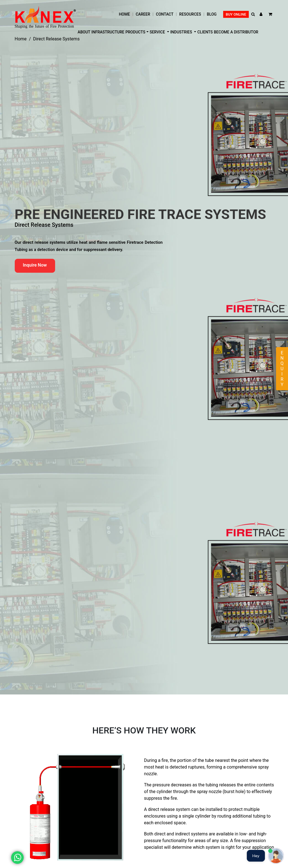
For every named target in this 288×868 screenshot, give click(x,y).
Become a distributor (236, 32)
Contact (165, 14)
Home (124, 14)
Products (136, 32)
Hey (256, 856)
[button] (253, 14)
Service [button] (158, 32)
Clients (205, 32)
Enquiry (282, 369)
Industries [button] (182, 32)
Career (143, 14)
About (84, 32)
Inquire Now (35, 265)
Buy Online (236, 14)
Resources (190, 14)
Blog (212, 14)
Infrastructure (108, 32)
